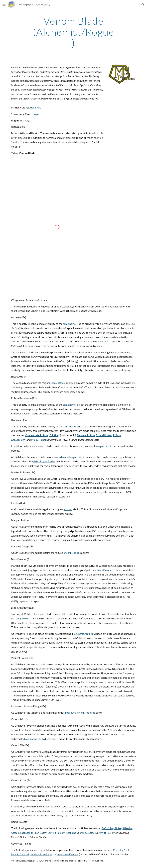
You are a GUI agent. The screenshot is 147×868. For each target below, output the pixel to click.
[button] (4, 5)
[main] (73, 32)
